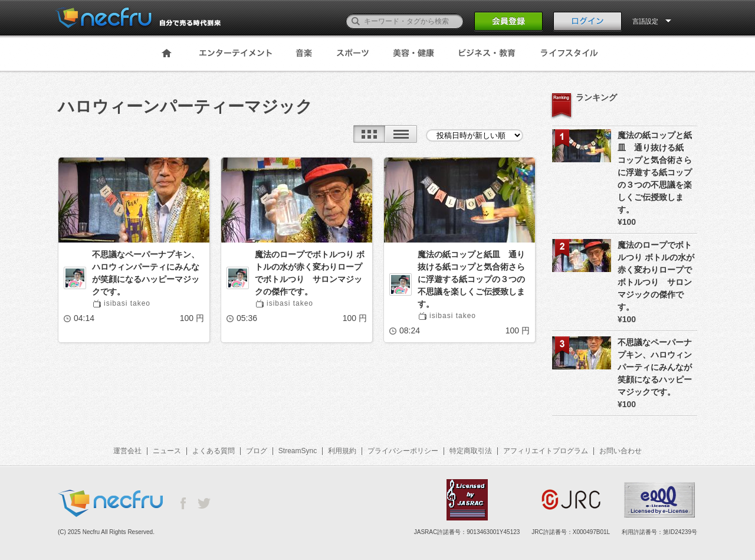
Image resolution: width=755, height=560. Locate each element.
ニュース (167, 451)
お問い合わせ (621, 451)
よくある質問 (214, 451)
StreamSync (298, 451)
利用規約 (342, 451)
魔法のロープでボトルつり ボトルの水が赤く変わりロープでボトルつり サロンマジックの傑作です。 (310, 273)
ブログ (257, 451)
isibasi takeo (127, 303)
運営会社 (127, 451)
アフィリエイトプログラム (546, 451)
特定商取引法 (471, 451)
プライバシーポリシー (403, 451)
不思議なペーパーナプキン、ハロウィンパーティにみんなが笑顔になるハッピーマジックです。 (146, 273)
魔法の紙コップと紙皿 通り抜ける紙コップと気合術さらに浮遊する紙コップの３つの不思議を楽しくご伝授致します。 (471, 279)
